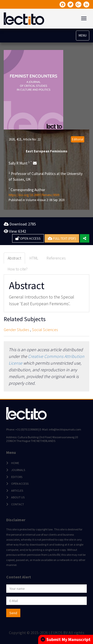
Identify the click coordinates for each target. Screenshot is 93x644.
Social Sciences (45, 330)
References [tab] (56, 258)
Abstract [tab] (14, 258)
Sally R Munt (20, 163)
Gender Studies (16, 330)
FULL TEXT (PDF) (62, 238)
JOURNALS (18, 470)
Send (13, 613)
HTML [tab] (34, 258)
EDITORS (17, 477)
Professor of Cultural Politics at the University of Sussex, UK (46, 176)
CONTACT (18, 504)
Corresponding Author (27, 190)
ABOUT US (18, 497)
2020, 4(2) (15, 139)
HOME (15, 463)
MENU (83, 35)
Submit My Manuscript (66, 639)
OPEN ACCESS (28, 238)
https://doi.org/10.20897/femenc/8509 (34, 195)
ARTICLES (17, 491)
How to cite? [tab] (18, 269)
